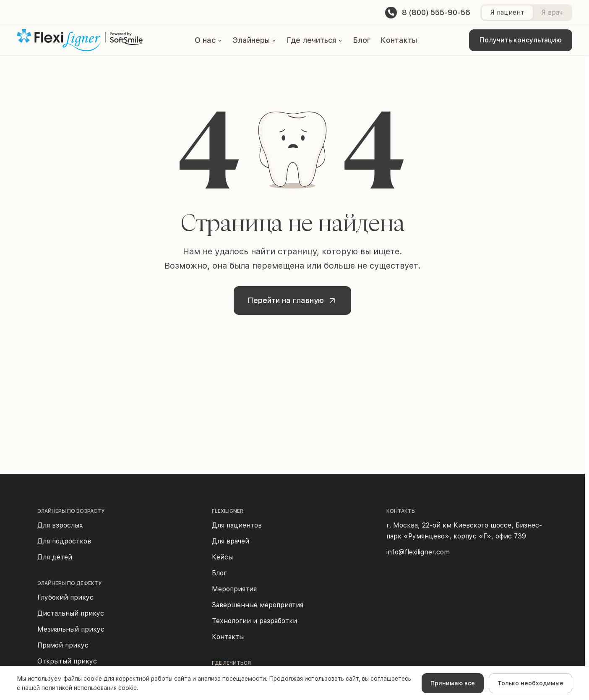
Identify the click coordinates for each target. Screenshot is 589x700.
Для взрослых (60, 525)
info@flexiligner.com (418, 552)
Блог (362, 40)
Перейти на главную (294, 300)
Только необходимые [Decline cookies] (530, 683)
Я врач (552, 12)
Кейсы (222, 557)
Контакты (399, 40)
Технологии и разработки (254, 621)
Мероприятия (234, 589)
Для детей (55, 557)
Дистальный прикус (71, 613)
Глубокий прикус (65, 597)
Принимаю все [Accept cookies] (453, 683)
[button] (208, 40)
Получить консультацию (521, 40)
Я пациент (507, 12)
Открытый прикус (67, 661)
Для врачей (231, 541)
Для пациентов (237, 525)
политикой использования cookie (89, 688)
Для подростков (64, 541)
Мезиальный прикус (71, 629)
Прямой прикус (63, 645)
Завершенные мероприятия (258, 605)
